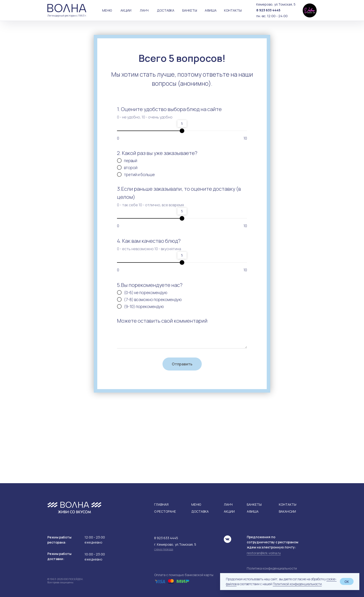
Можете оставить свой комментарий (162, 321)
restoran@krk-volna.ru (264, 553)
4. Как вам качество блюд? (149, 241)
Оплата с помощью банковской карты (184, 575)
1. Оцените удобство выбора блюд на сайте (169, 109)
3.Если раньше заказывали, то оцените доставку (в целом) (179, 193)
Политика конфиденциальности (272, 568)
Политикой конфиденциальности (297, 584)
